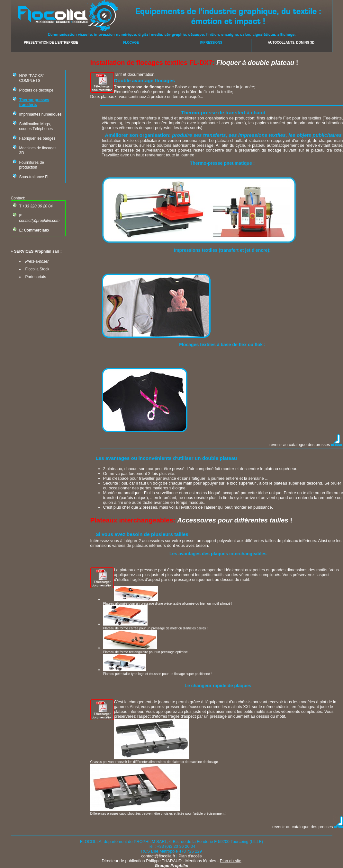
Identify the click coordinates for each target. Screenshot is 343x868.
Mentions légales (201, 861)
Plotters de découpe (36, 90)
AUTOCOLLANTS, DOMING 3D (291, 43)
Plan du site (231, 861)
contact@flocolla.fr (158, 856)
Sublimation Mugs (35, 124)
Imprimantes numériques (41, 114)
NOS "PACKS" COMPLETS (32, 78)
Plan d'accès (190, 856)
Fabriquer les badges (37, 138)
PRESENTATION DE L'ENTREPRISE (51, 43)
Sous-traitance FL (35, 177)
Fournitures (29, 162)
